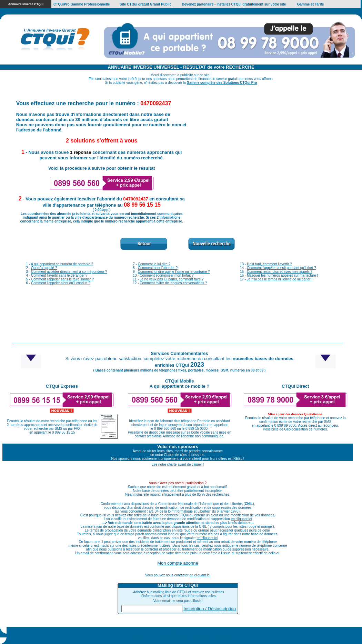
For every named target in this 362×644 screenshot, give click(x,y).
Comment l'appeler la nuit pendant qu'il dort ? (281, 268)
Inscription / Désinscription (210, 609)
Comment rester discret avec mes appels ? (280, 272)
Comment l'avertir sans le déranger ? (59, 275)
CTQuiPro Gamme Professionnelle (82, 4)
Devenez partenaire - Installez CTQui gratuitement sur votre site (234, 4)
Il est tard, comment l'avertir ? (269, 264)
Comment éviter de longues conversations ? (173, 283)
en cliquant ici (242, 519)
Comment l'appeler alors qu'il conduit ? (61, 283)
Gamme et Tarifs (311, 4)
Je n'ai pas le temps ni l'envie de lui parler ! (280, 279)
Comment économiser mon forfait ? (167, 275)
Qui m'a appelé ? (44, 268)
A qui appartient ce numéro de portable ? (62, 264)
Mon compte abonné (178, 563)
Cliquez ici (222, 636)
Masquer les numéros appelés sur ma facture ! (282, 275)
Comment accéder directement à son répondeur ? (69, 272)
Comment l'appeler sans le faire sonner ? (62, 279)
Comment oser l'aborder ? (158, 268)
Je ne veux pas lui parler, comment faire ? (172, 279)
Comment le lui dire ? (154, 264)
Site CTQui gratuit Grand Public (145, 4)
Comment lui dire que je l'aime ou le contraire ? (174, 272)
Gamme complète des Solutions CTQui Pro (222, 83)
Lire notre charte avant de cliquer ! (178, 464)
